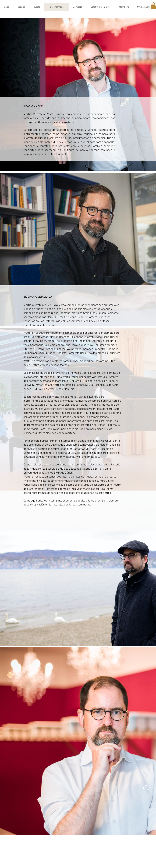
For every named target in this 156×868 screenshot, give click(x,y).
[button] (153, 6)
